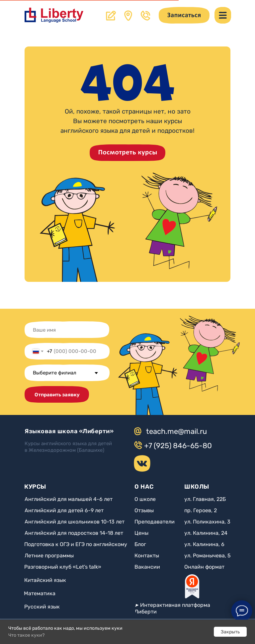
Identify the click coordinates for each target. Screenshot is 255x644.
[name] (65, 330)
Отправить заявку (57, 395)
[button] (184, 15)
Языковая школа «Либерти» (69, 431)
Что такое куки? (26, 635)
